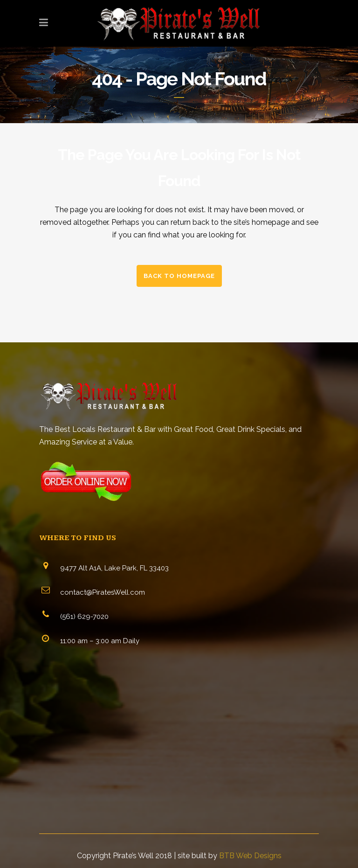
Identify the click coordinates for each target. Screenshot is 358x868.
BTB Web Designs (250, 856)
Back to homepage (179, 276)
